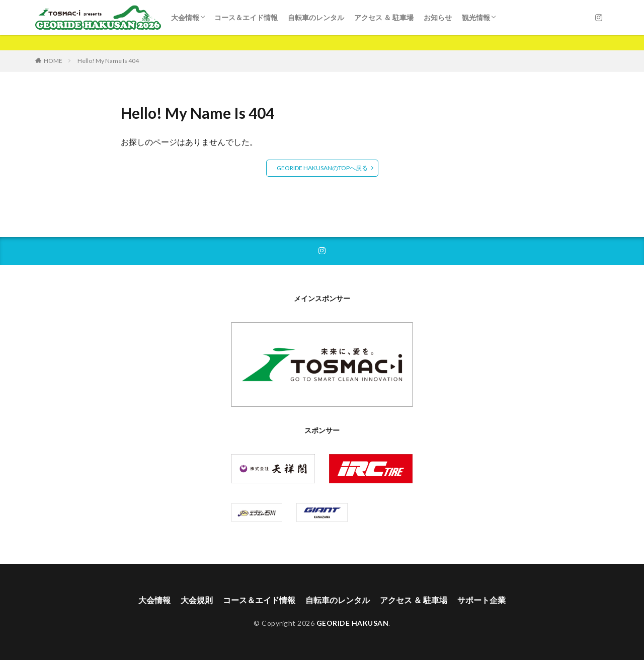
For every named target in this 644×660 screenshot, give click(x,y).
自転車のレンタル (316, 17)
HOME (53, 61)
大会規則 (197, 600)
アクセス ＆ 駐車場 (384, 17)
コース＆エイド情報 (246, 17)
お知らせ (438, 17)
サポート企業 (481, 600)
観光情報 (476, 17)
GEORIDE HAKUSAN (353, 623)
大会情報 (185, 17)
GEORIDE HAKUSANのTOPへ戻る (322, 168)
